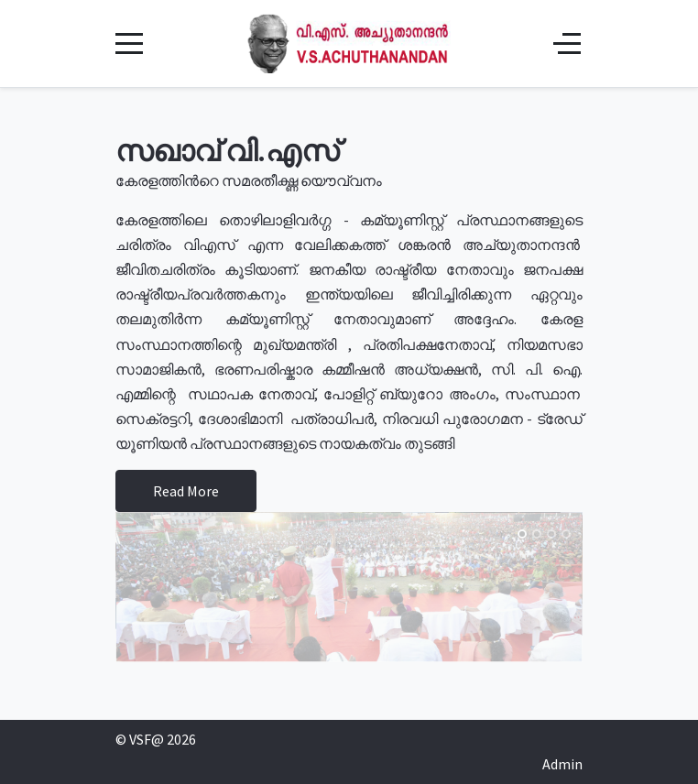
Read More (186, 491)
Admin (562, 764)
